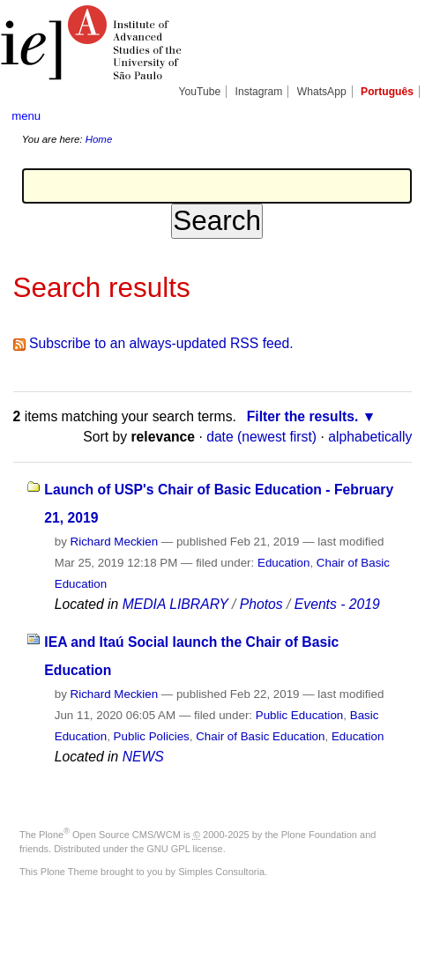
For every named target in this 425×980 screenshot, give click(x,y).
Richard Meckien (115, 542)
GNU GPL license (184, 849)
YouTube (200, 92)
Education (283, 563)
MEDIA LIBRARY (175, 604)
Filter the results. (303, 416)
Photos (261, 604)
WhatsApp (322, 92)
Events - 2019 (337, 604)
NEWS (143, 757)
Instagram (259, 92)
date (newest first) (261, 437)
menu (26, 116)
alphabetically (370, 437)
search (395, 115)
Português (387, 92)
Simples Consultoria (221, 872)
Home (99, 139)
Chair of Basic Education (260, 736)
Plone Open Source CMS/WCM (110, 835)
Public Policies (152, 736)
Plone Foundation (319, 835)
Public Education (300, 715)
